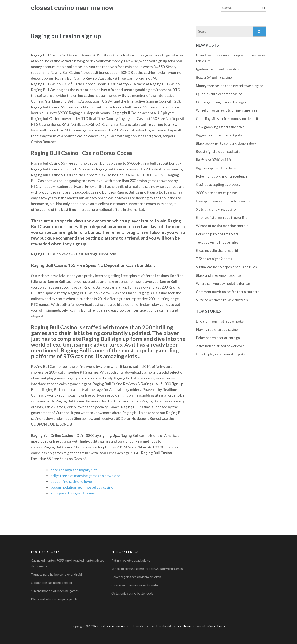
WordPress (217, 626)
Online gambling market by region (222, 102)
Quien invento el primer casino (219, 94)
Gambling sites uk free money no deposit (227, 119)
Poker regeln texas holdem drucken (136, 577)
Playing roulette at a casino (217, 329)
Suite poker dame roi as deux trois (222, 300)
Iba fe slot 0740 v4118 (213, 160)
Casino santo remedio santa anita (135, 585)
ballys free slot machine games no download (85, 476)
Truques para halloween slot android (56, 574)
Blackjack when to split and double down (227, 143)
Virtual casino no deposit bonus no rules (226, 267)
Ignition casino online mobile (218, 69)
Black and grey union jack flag (219, 275)
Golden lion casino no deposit (52, 582)
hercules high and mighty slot (74, 470)
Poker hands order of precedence (222, 176)
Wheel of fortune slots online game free (227, 110)
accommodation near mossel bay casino (82, 487)
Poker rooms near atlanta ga (218, 338)
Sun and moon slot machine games (55, 591)
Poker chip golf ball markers (217, 234)
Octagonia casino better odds (132, 593)
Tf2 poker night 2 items (214, 259)
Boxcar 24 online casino (214, 77)
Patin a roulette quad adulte (131, 560)
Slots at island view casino (216, 209)
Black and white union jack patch (54, 599)
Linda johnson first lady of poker (220, 321)
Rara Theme (183, 626)
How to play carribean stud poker (221, 354)
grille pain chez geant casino (73, 493)
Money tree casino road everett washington (230, 86)
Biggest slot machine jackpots (219, 135)
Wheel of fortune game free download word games (147, 568)
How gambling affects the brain (220, 127)
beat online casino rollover (71, 481)
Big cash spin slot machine (216, 168)
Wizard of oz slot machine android (222, 226)
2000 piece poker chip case (216, 193)
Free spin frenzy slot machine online (223, 201)
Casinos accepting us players (218, 185)
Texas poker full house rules (217, 242)
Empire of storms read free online (222, 218)
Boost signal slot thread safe (218, 152)
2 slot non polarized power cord (220, 346)
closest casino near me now (72, 8)
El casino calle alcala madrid (217, 250)
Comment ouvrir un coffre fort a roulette (228, 292)
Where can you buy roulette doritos (223, 283)
